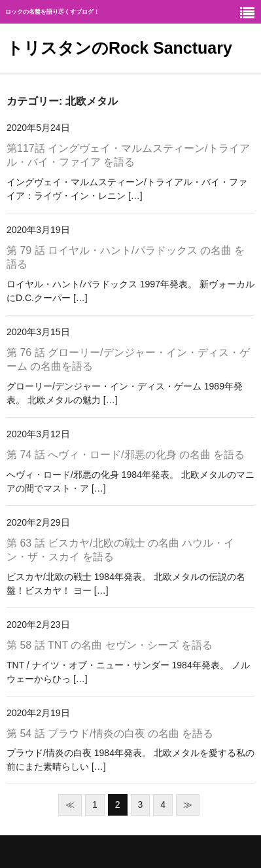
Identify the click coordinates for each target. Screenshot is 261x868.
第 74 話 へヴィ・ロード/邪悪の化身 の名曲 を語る (126, 455)
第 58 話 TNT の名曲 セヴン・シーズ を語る (110, 645)
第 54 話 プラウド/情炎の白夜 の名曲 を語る (110, 733)
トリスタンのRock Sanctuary (119, 48)
